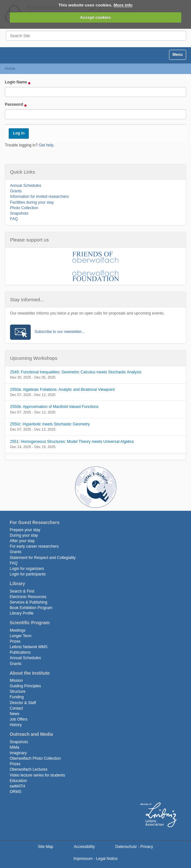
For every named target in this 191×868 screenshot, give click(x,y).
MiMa (14, 747)
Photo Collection (24, 208)
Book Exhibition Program (31, 608)
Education (18, 781)
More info (123, 5)
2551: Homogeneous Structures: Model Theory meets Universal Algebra (72, 442)
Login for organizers (27, 569)
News (15, 714)
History (16, 725)
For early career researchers (34, 546)
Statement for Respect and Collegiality (43, 558)
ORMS (16, 792)
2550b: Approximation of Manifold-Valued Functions (54, 407)
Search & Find (22, 591)
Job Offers (19, 719)
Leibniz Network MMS (29, 647)
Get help (46, 145)
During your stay (24, 535)
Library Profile (22, 613)
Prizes (15, 641)
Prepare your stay (25, 530)
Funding (17, 697)
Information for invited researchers (39, 197)
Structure (18, 691)
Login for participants (28, 574)
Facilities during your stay (32, 202)
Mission (16, 680)
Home (10, 69)
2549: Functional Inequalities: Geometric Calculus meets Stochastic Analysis (76, 372)
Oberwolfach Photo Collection (35, 758)
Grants (16, 191)
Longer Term (21, 636)
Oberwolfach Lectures (29, 769)
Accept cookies (95, 17)
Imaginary (18, 753)
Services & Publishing (28, 602)
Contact (16, 708)
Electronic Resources (28, 597)
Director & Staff (23, 703)
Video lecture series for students (37, 775)
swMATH (17, 786)
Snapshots (19, 213)
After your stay (22, 541)
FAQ (14, 219)
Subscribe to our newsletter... (60, 332)
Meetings (18, 630)
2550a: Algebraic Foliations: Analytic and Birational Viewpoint (62, 390)
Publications (20, 652)
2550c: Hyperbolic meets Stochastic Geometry (50, 424)
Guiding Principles (25, 686)
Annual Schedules (26, 186)
